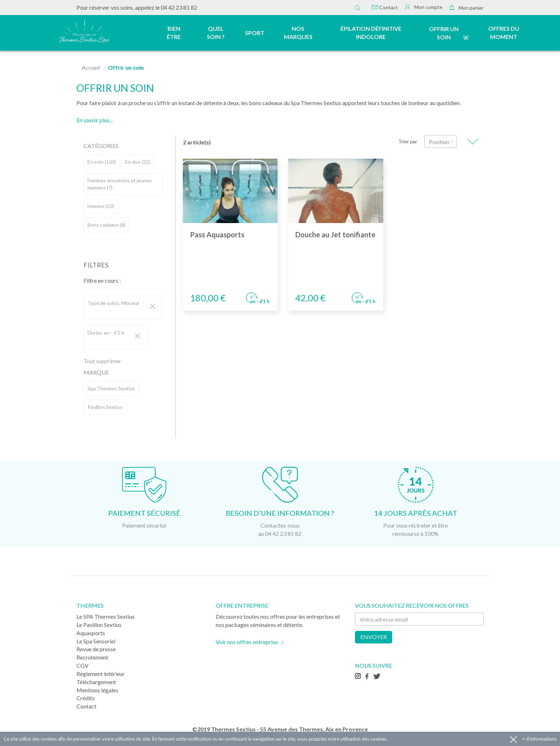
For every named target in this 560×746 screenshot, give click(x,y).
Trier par (408, 141)
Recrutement (92, 657)
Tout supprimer (102, 361)
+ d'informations (539, 739)
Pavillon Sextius (105, 407)
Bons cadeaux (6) (106, 225)
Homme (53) (101, 206)
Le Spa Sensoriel (96, 641)
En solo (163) (102, 162)
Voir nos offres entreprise (247, 642)
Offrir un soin (444, 33)
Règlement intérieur (101, 674)
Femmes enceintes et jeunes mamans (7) (120, 184)
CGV (82, 665)
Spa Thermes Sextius (111, 388)
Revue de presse (96, 649)
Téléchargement (96, 682)
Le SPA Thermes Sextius (106, 616)
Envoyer (374, 637)
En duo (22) (137, 162)
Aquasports (91, 633)
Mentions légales (97, 690)
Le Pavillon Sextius (99, 625)
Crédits (86, 698)
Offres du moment (504, 33)
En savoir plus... (95, 120)
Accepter (513, 739)
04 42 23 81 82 (179, 7)
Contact (385, 7)
